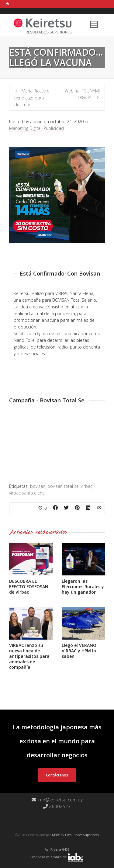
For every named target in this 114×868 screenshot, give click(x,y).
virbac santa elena (27, 493)
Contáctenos (57, 775)
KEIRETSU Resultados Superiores (75, 835)
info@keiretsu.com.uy (57, 800)
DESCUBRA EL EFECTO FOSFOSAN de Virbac (29, 587)
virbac (87, 486)
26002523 (57, 806)
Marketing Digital (25, 128)
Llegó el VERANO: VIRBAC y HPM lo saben (80, 651)
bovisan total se (63, 486)
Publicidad (54, 128)
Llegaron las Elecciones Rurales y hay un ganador (83, 587)
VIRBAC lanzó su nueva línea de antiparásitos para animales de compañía (29, 656)
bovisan (38, 486)
